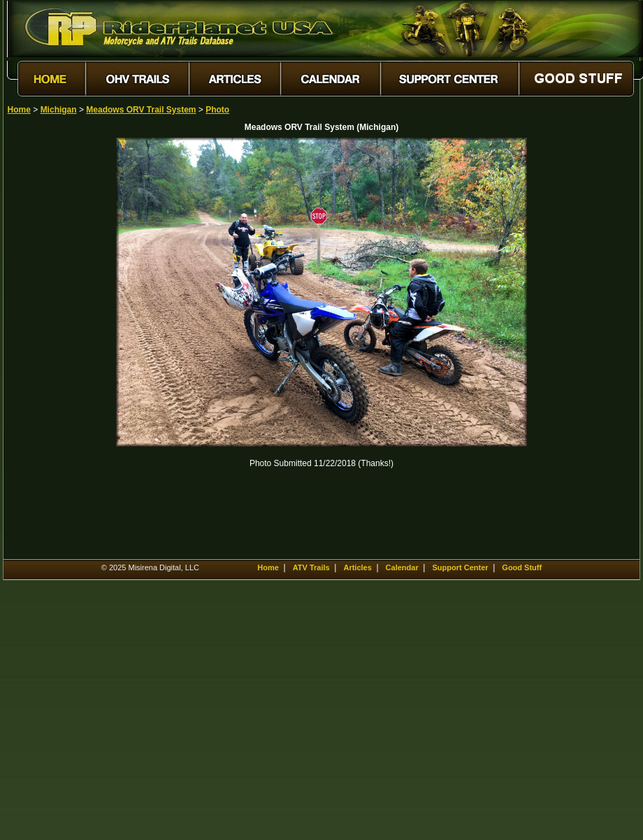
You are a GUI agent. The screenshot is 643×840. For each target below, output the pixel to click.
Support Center (460, 567)
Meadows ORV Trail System (141, 110)
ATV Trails (311, 567)
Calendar (402, 567)
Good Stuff (522, 567)
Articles (357, 567)
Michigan (59, 110)
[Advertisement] (57, 347)
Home (19, 110)
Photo (217, 110)
